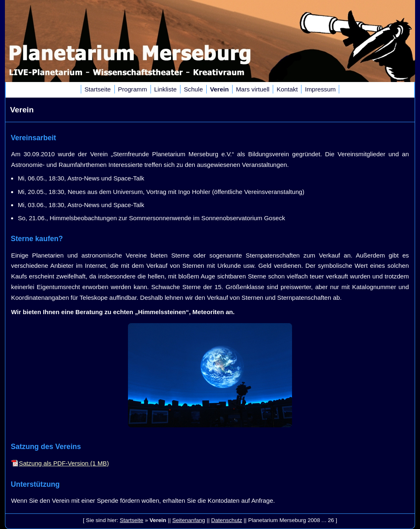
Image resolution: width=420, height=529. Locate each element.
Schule (193, 89)
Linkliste (165, 89)
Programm (133, 89)
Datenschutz (227, 520)
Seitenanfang (189, 520)
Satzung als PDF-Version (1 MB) (64, 463)
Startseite (98, 89)
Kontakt (287, 89)
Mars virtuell (253, 89)
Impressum (320, 89)
